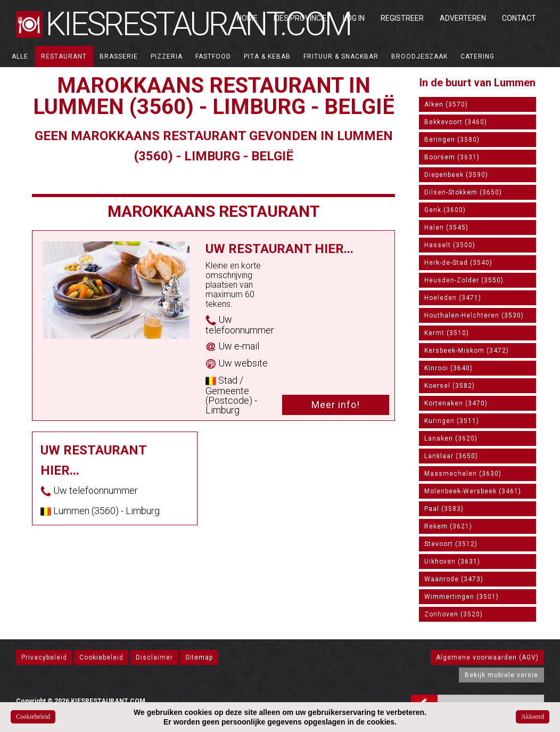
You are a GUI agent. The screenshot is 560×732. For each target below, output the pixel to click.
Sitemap (199, 657)
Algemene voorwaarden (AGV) (487, 657)
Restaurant (64, 56)
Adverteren (463, 18)
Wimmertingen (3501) (462, 597)
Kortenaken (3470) (456, 403)
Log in (354, 18)
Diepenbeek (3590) (456, 175)
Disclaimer (154, 657)
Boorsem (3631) (452, 157)
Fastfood (213, 56)
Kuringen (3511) (452, 421)
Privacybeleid (44, 657)
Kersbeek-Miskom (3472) (467, 351)
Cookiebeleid (101, 657)
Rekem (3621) (448, 526)
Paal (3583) (444, 509)
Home (247, 18)
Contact (519, 18)
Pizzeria (167, 56)
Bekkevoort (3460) (456, 122)
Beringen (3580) (452, 140)
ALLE (20, 56)
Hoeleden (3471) (453, 298)
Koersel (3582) (450, 386)
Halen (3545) (446, 227)
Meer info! (336, 405)
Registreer (402, 18)
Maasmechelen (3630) (463, 474)
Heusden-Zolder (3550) (464, 280)
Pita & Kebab (267, 56)
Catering (477, 56)
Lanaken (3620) (451, 438)
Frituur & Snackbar (341, 56)
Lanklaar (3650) (451, 456)
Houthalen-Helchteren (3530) (474, 315)
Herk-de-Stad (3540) (458, 263)
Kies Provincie (300, 18)
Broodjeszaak (419, 56)
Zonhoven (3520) (454, 614)
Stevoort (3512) (451, 544)
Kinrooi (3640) (448, 368)
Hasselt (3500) (450, 245)
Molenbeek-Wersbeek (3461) (473, 491)
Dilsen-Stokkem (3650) (463, 192)
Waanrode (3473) (454, 579)
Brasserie (119, 56)
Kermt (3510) (447, 333)
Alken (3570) (446, 104)
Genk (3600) (445, 210)
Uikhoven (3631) (452, 562)
